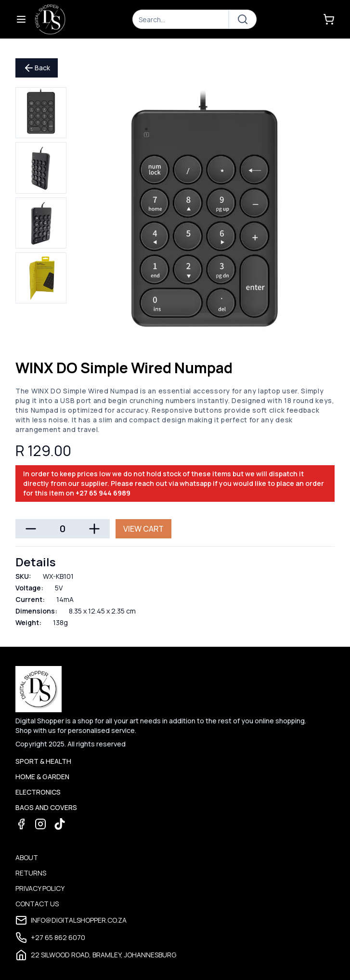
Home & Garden (42, 777)
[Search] (181, 19)
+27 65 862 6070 (50, 938)
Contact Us (37, 904)
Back (37, 68)
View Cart (143, 529)
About (27, 857)
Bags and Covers (46, 807)
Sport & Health (43, 761)
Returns (31, 873)
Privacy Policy (40, 888)
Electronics (38, 792)
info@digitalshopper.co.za (71, 920)
